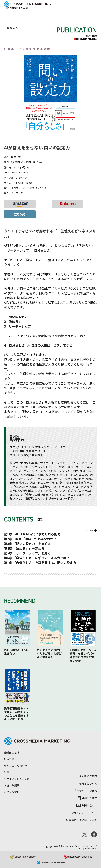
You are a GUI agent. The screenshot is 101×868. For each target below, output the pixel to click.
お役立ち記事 (12, 785)
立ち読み (20, 214)
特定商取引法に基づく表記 (82, 820)
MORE (90, 531)
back (13, 28)
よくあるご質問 (88, 776)
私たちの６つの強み (16, 766)
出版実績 (9, 759)
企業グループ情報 (85, 791)
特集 (7, 772)
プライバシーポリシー (84, 813)
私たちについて (88, 783)
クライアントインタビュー (19, 779)
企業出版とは (12, 753)
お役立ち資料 (12, 792)
